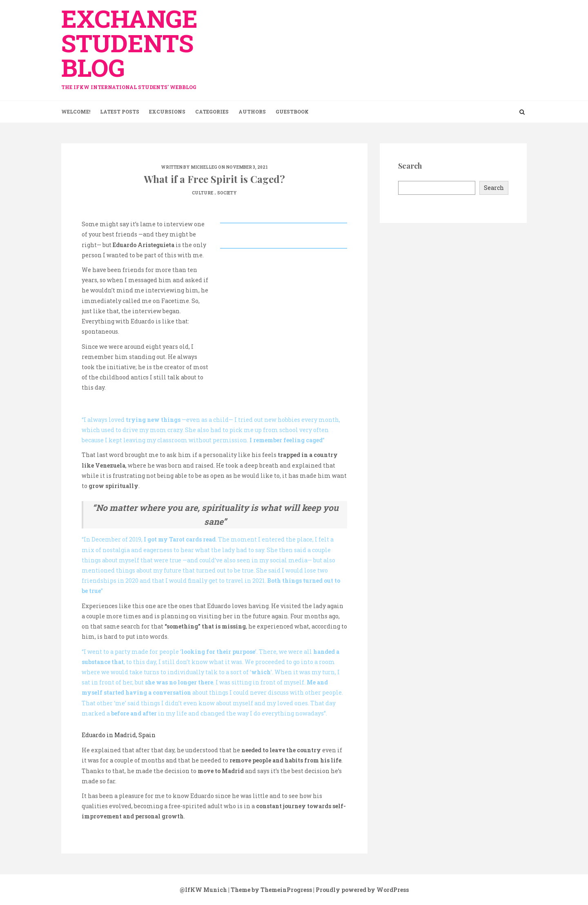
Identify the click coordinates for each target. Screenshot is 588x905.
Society (227, 193)
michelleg (204, 167)
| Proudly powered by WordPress (361, 890)
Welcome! (76, 111)
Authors (252, 111)
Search (494, 188)
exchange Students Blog (135, 46)
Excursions (167, 111)
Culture (203, 193)
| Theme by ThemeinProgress (270, 890)
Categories (212, 111)
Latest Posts (120, 111)
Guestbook (292, 111)
